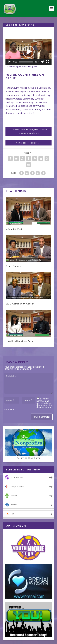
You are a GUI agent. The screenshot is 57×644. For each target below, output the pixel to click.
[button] (29, 52)
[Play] (9, 62)
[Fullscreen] (48, 62)
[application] (29, 52)
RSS (35, 67)
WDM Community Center (20, 304)
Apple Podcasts (24, 67)
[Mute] (43, 62)
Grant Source (13, 266)
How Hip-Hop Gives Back (20, 341)
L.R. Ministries (14, 229)
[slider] (26, 62)
